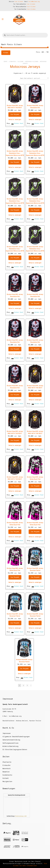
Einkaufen (12, 62)
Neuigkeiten (7, 781)
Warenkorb (7, 768)
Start (5, 62)
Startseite (7, 762)
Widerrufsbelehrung (11, 746)
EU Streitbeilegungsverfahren (15, 750)
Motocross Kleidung (32, 62)
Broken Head (19, 123)
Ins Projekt (15, 114)
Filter (6, 53)
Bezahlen (6, 772)
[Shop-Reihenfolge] (34, 78)
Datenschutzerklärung (11, 740)
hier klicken (19, 2)
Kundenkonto (7, 775)
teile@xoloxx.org (34, 2)
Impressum (7, 733)
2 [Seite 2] (23, 685)
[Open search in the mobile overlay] (25, 35)
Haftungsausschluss (11, 743)
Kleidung (20, 62)
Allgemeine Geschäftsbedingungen (16, 737)
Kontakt (6, 778)
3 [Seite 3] (27, 685)
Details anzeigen (15, 120)
